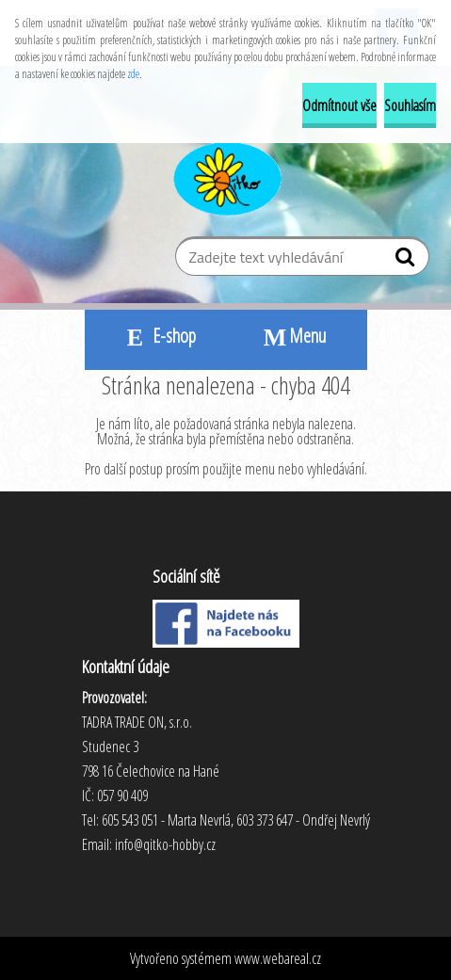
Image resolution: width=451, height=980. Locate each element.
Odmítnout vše (339, 105)
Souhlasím (410, 105)
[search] (407, 261)
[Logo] (225, 176)
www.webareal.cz (278, 958)
